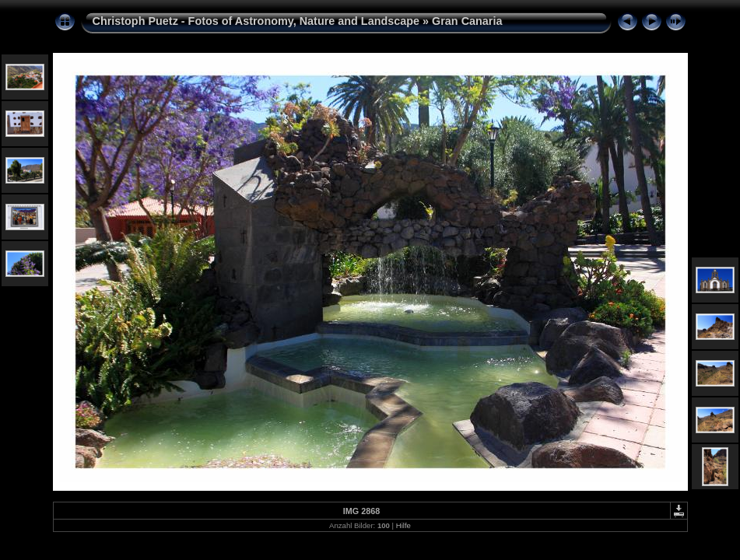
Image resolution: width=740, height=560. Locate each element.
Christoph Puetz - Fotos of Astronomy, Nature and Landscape (256, 21)
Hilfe (403, 525)
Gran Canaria (467, 21)
